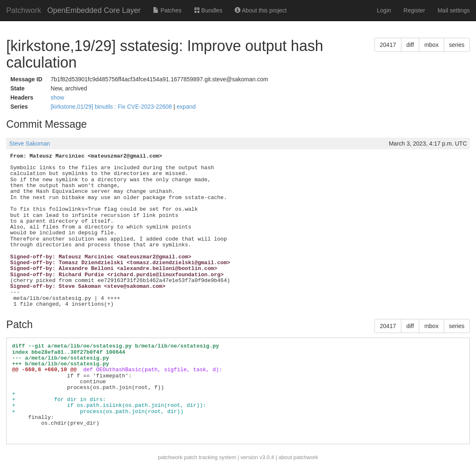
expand (186, 107)
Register (414, 10)
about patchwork (298, 457)
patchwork (170, 457)
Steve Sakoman (30, 144)
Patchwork (24, 10)
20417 (388, 45)
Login (384, 10)
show (57, 97)
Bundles (208, 10)
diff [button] (410, 45)
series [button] (457, 45)
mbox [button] (431, 45)
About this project (261, 10)
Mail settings (454, 10)
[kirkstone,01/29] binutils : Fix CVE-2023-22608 (112, 107)
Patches (167, 10)
